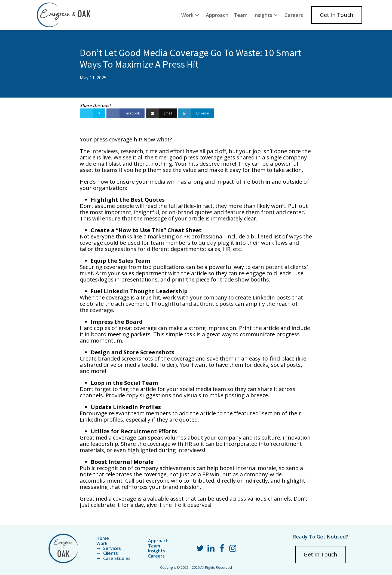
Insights (266, 15)
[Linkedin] (196, 113)
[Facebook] (125, 113)
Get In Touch (337, 15)
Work (191, 15)
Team (241, 15)
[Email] (161, 113)
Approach (217, 15)
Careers (294, 15)
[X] (93, 113)
